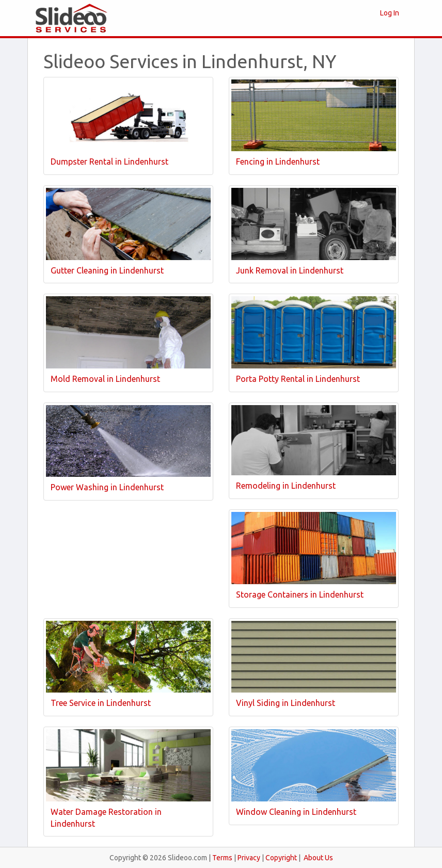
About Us (318, 858)
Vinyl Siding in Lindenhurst (286, 703)
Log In (390, 13)
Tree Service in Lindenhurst (101, 703)
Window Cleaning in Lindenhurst (296, 812)
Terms (222, 858)
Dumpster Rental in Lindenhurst (109, 162)
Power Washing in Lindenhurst (107, 487)
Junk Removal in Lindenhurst (290, 270)
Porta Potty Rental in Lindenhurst (298, 379)
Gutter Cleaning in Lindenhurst (107, 270)
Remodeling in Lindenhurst (286, 486)
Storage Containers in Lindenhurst (300, 594)
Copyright (281, 858)
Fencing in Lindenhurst (278, 162)
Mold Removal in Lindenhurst (105, 379)
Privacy (249, 858)
